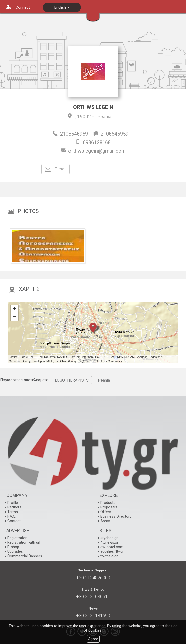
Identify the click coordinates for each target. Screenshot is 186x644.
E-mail (56, 169)
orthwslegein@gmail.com (97, 151)
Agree (93, 639)
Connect (23, 7)
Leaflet (13, 357)
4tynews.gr (109, 542)
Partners (14, 507)
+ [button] (15, 309)
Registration (17, 538)
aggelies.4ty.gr (112, 551)
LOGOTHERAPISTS (72, 380)
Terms (13, 512)
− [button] (15, 317)
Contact (14, 521)
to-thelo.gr (109, 556)
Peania (104, 116)
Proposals (109, 507)
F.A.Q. (12, 516)
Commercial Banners (25, 556)
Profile (13, 503)
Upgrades (15, 551)
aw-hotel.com (112, 547)
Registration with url (24, 542)
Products (108, 503)
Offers (106, 512)
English (62, 7)
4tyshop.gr (109, 538)
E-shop (13, 547)
